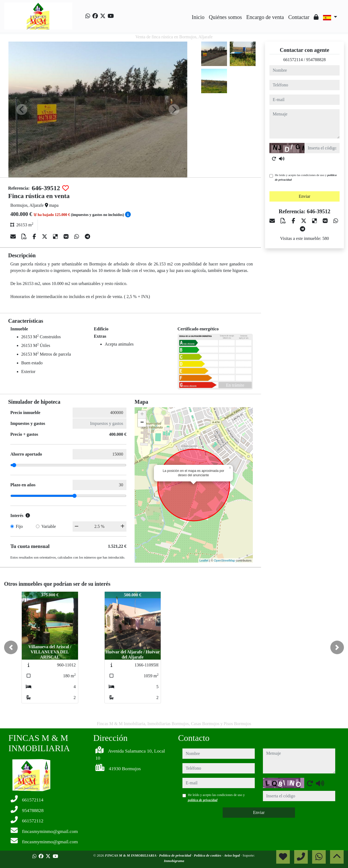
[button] (11, 647)
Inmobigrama (174, 861)
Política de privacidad (175, 855)
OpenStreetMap (225, 560)
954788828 (316, 60)
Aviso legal (232, 855)
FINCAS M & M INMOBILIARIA (131, 855)
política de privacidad (203, 800)
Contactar (299, 17)
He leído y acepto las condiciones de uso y (306, 177)
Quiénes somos (225, 17)
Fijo (19, 526)
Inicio (198, 17)
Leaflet (204, 560)
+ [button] (142, 415)
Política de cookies (208, 855)
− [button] (142, 423)
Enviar (305, 196)
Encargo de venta (265, 17)
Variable (49, 526)
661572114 (293, 60)
